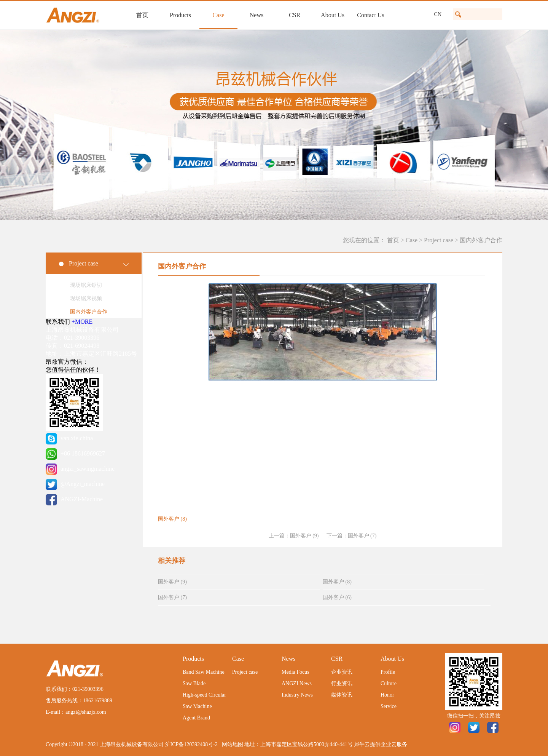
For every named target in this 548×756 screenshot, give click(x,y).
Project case (439, 240)
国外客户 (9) (172, 582)
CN (438, 14)
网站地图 (231, 744)
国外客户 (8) (337, 582)
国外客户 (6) (337, 597)
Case (412, 240)
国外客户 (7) (172, 597)
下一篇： (352, 536)
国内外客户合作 (481, 240)
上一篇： (294, 536)
